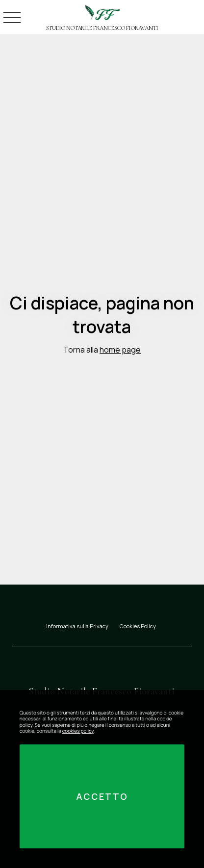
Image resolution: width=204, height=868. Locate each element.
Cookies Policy (138, 626)
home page (120, 350)
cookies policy (78, 731)
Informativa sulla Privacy (77, 626)
